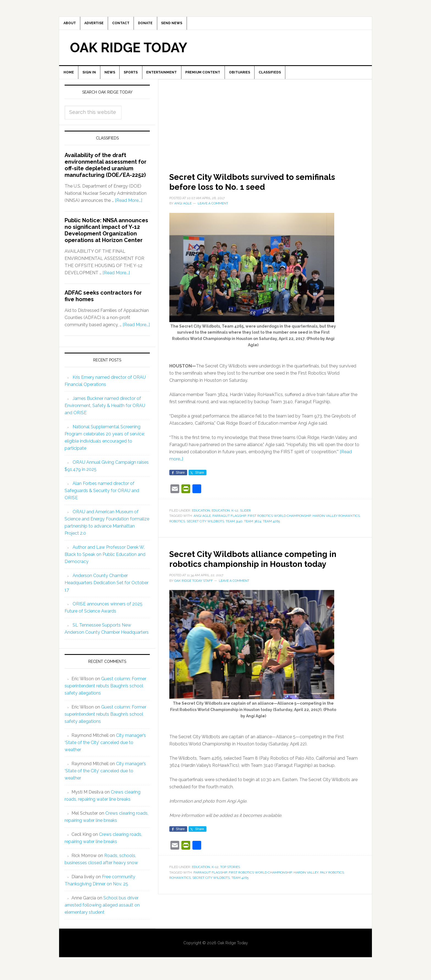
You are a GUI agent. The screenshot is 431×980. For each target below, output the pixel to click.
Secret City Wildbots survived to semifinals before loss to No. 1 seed (253, 187)
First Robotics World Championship (279, 522)
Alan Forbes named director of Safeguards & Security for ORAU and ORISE (102, 497)
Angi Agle (202, 522)
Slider (245, 517)
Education (201, 517)
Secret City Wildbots (205, 527)
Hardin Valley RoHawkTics (336, 522)
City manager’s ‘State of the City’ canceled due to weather (105, 749)
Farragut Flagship (229, 522)
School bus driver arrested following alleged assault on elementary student (102, 911)
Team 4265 (271, 527)
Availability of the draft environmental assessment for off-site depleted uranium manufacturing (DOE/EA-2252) (106, 171)
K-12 (235, 517)
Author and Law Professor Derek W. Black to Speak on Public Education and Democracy (105, 560)
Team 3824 (253, 527)
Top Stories (230, 883)
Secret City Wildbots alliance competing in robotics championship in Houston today (262, 570)
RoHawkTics (180, 894)
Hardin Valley (306, 888)
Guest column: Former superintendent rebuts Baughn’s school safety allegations (105, 692)
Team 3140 (234, 527)
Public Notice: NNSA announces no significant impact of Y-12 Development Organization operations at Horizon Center (106, 237)
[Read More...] (129, 207)
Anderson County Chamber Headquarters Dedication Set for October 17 (107, 589)
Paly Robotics (332, 888)
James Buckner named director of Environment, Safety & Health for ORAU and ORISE (105, 412)
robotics (177, 527)
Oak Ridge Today (129, 51)
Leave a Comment (213, 210)
